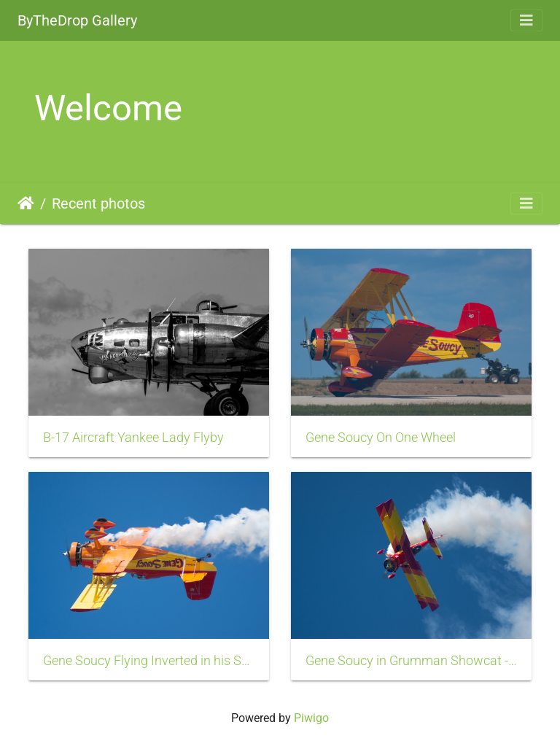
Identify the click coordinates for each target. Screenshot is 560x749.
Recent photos (98, 203)
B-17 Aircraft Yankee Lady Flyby (133, 438)
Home (26, 203)
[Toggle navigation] (526, 20)
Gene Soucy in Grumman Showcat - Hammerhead (411, 661)
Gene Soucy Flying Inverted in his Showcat (149, 661)
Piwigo (311, 718)
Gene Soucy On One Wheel (381, 438)
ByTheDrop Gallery (77, 20)
